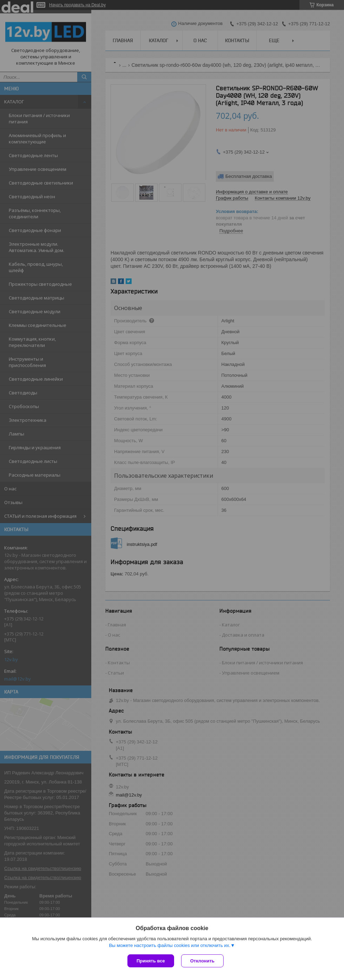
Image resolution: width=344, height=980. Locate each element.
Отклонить (202, 961)
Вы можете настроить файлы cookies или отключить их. (170, 945)
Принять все (151, 961)
